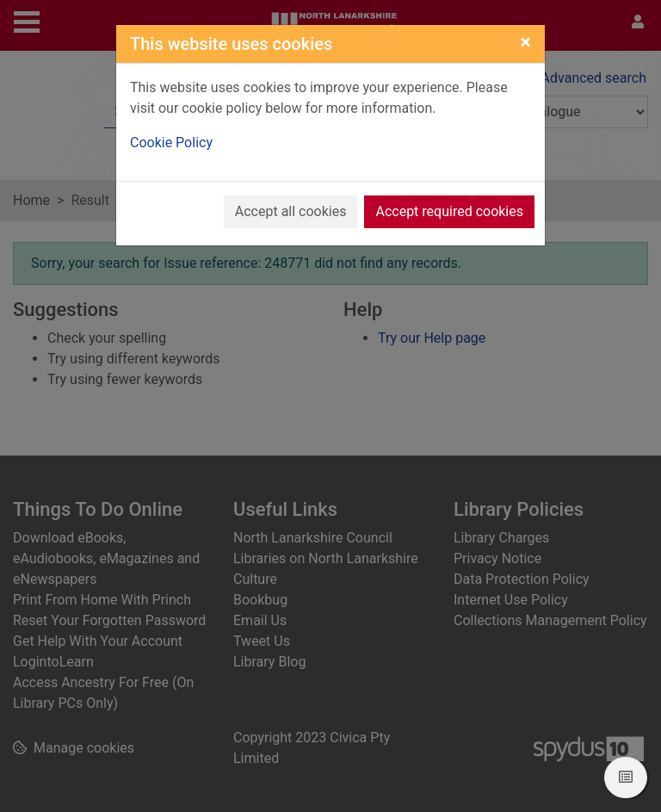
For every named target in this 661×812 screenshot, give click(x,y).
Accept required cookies (449, 211)
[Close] (525, 42)
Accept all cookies (291, 211)
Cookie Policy (171, 143)
